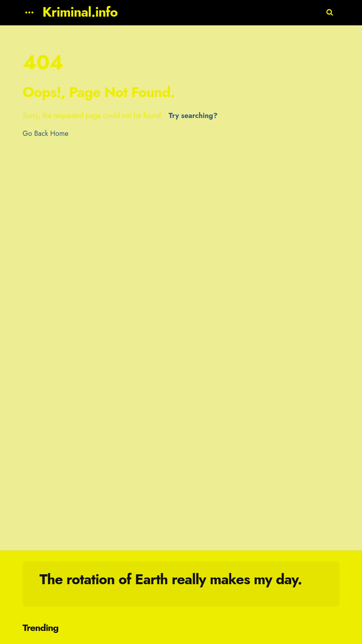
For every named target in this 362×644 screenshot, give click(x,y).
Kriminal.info (80, 12)
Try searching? (193, 116)
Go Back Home (46, 133)
